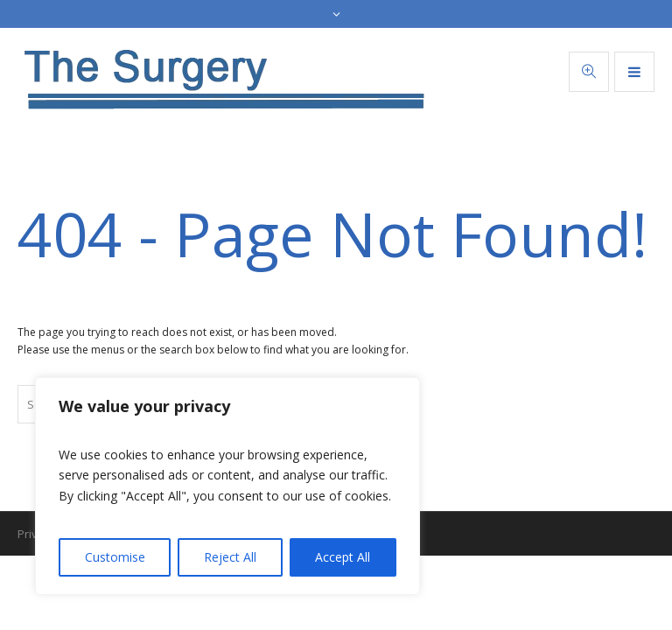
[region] (227, 486)
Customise (115, 557)
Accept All (343, 557)
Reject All (230, 557)
